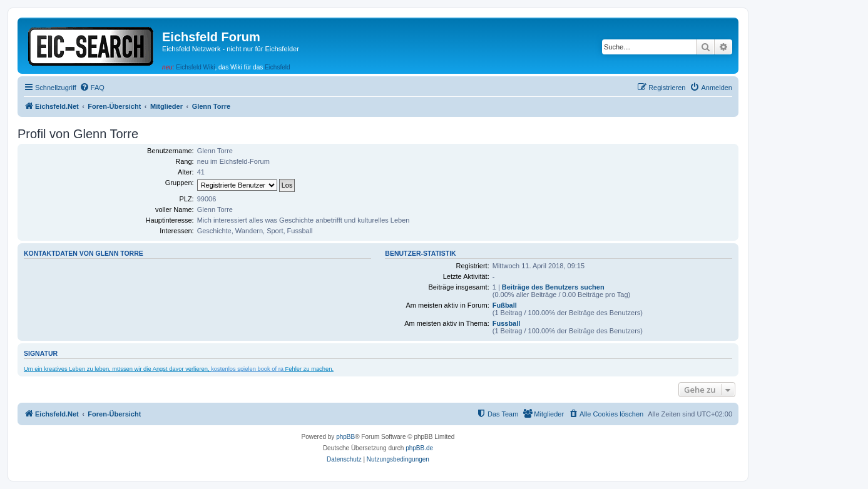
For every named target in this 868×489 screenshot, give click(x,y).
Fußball (505, 305)
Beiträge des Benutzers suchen (553, 287)
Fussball (507, 323)
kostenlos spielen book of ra (247, 369)
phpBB (345, 437)
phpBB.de (419, 448)
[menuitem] (92, 88)
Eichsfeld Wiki (195, 67)
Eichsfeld (278, 67)
